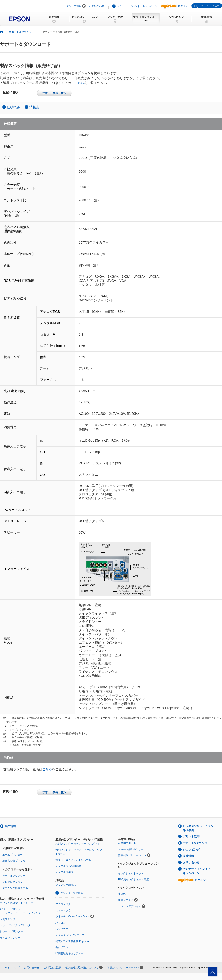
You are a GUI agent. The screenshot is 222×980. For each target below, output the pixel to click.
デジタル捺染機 (64, 872)
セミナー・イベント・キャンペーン (137, 6)
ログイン (175, 6)
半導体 (122, 894)
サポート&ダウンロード (198, 843)
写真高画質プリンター (15, 861)
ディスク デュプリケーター (71, 935)
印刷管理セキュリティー (69, 953)
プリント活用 (191, 837)
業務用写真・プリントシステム (73, 860)
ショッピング (191, 850)
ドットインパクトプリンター (17, 925)
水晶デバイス (126, 900)
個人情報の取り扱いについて (82, 968)
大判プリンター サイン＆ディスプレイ (77, 844)
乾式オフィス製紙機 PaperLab (73, 941)
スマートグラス (64, 910)
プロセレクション (12, 882)
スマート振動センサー (131, 849)
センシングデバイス (130, 906)
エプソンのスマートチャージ (17, 903)
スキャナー (62, 929)
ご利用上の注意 (52, 968)
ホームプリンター (12, 855)
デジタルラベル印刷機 (68, 866)
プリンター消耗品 (66, 885)
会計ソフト (62, 947)
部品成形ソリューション (132, 855)
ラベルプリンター (10, 938)
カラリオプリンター (14, 876)
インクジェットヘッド (131, 873)
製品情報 (10, 826)
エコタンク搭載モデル (15, 888)
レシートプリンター (11, 931)
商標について (114, 968)
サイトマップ (12, 968)
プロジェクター (64, 904)
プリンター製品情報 (72, 893)
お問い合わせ (97, 6)
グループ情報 (74, 6)
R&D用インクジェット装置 (134, 879)
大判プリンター (9, 919)
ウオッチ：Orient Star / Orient (73, 916)
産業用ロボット (127, 843)
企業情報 (188, 856)
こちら (79, 83)
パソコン (61, 923)
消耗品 (34, 107)
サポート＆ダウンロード (23, 32)
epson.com (133, 968)
